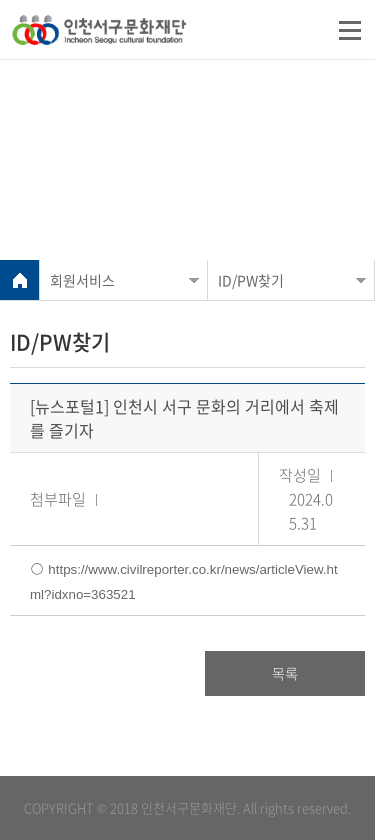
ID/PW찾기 (251, 280)
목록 (285, 673)
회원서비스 (82, 280)
